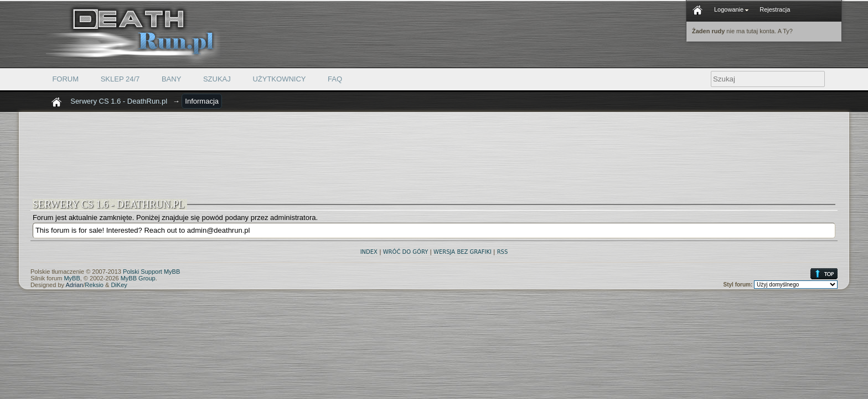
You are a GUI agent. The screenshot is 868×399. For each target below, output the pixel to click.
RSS (503, 252)
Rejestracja (775, 9)
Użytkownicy (279, 79)
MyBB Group (138, 278)
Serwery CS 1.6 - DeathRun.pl (119, 101)
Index (369, 252)
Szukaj (217, 79)
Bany (171, 79)
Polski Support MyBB (151, 272)
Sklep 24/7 (120, 79)
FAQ (335, 79)
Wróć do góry (406, 252)
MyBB (72, 278)
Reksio (94, 285)
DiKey (119, 285)
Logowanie (731, 9)
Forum (65, 79)
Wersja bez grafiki (463, 252)
